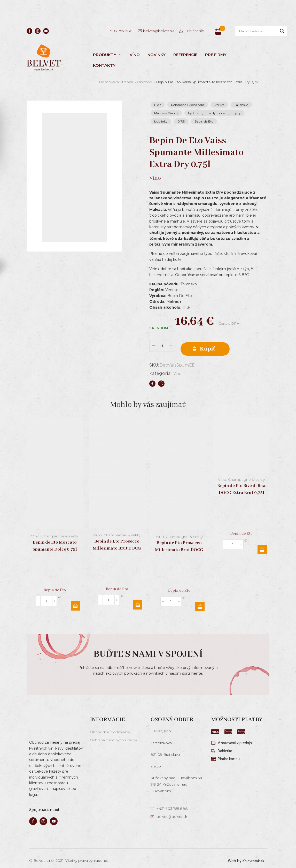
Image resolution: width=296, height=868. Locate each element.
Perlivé (219, 105)
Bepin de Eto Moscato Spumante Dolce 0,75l (55, 540)
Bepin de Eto (204, 121)
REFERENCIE (185, 55)
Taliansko (241, 105)
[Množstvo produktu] (162, 343)
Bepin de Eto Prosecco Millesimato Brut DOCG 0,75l (179, 544)
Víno (178, 368)
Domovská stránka (116, 82)
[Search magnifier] (282, 31)
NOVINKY (157, 55)
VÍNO (135, 55)
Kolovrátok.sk (252, 855)
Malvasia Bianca (166, 113)
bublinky (161, 121)
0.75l (181, 121)
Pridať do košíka (219, 343)
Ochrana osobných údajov (113, 734)
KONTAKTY (104, 65)
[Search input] (258, 31)
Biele (158, 105)
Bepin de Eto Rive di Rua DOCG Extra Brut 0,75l (241, 484)
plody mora (216, 113)
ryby (237, 113)
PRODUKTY (107, 55)
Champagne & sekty (60, 530)
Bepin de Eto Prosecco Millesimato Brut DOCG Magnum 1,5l (117, 542)
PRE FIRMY (216, 55)
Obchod (145, 82)
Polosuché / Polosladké (188, 105)
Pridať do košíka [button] (75, 600)
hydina (193, 113)
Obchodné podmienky (111, 726)
